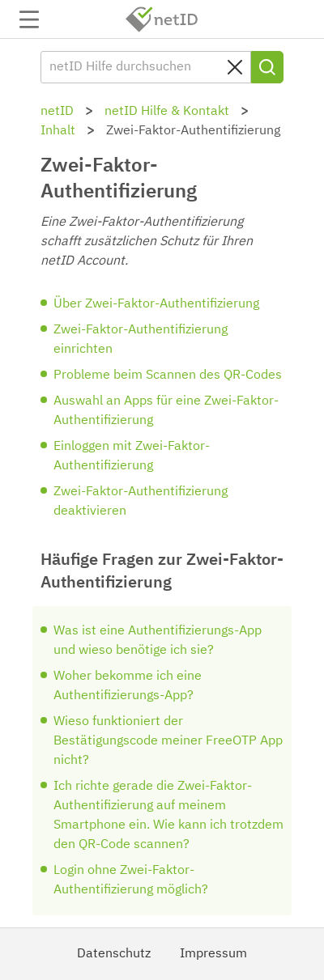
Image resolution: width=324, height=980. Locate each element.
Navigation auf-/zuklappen (29, 19)
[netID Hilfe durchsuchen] (146, 67)
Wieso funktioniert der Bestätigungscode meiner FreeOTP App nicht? (168, 741)
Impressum (213, 954)
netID (162, 19)
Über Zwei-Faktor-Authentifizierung (156, 304)
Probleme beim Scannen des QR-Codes (168, 375)
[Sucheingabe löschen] (235, 67)
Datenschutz (114, 954)
